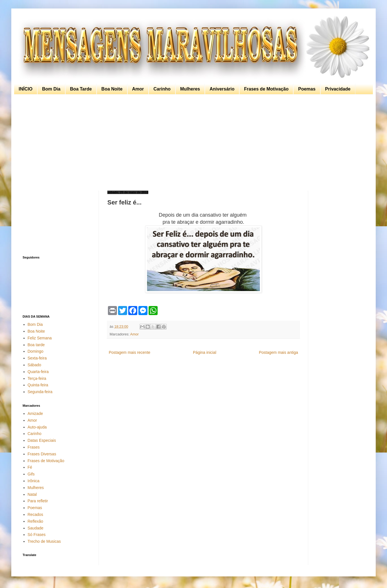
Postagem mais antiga (278, 352)
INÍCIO (26, 89)
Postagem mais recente (130, 352)
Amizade (35, 413)
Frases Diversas (42, 454)
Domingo (36, 351)
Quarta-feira (38, 372)
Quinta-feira (38, 385)
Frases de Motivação (266, 89)
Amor (138, 89)
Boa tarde (36, 345)
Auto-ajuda (37, 427)
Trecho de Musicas (44, 541)
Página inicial (205, 352)
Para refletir (38, 501)
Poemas (307, 89)
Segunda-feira (40, 392)
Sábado (34, 365)
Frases (34, 447)
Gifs (31, 474)
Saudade (36, 528)
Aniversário (222, 89)
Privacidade (338, 89)
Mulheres (190, 89)
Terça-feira (37, 378)
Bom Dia (51, 89)
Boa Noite (112, 89)
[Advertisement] (192, 143)
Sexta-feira (37, 358)
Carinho (162, 89)
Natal (32, 494)
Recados (35, 514)
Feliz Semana (40, 338)
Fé (30, 467)
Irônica (34, 481)
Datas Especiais (42, 440)
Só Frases (37, 535)
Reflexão (35, 521)
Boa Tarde (81, 89)
